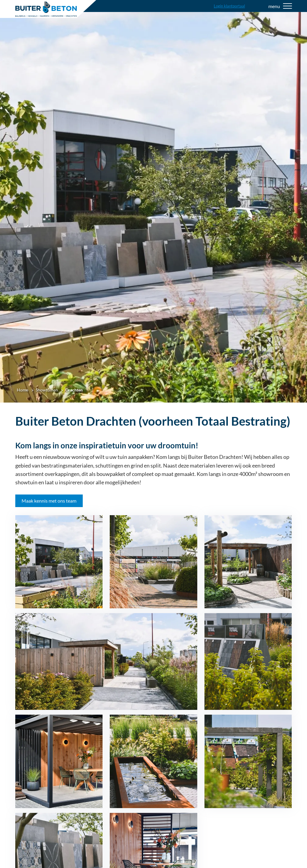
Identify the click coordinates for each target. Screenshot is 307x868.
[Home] (46, 9)
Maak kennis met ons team (49, 501)
